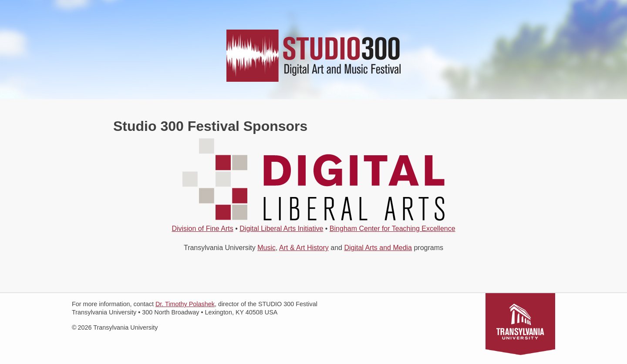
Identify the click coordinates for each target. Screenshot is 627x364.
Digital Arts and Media (378, 248)
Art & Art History (304, 248)
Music (266, 248)
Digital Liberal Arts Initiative (281, 229)
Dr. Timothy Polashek (185, 304)
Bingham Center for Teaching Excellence (393, 229)
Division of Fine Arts (202, 229)
